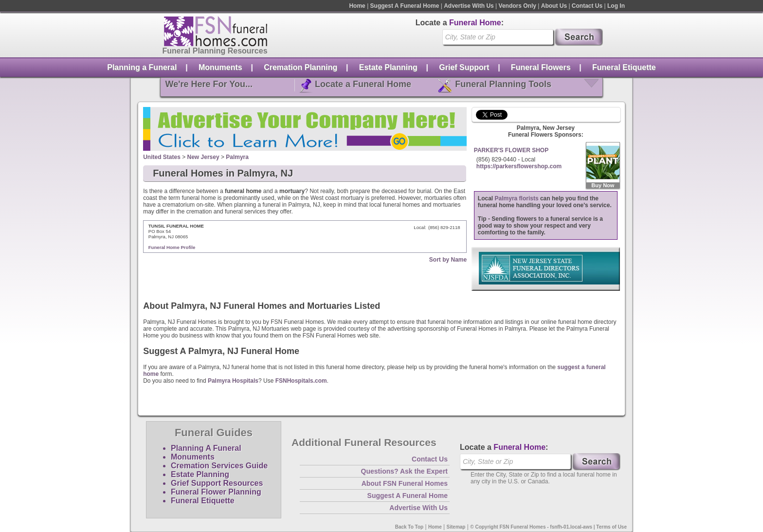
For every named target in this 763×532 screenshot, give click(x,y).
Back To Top (409, 527)
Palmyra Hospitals (233, 381)
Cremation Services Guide (219, 466)
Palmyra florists (517, 198)
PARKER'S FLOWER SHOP (511, 150)
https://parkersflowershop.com (519, 166)
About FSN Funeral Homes (405, 483)
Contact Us (587, 6)
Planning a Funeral (142, 67)
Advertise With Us (469, 6)
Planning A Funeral (206, 448)
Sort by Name (448, 260)
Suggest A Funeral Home (405, 6)
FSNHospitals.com (301, 381)
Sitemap (456, 527)
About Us (554, 6)
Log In (616, 6)
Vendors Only (518, 6)
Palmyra (237, 157)
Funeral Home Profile (172, 247)
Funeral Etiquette (624, 67)
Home (357, 6)
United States (162, 157)
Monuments (220, 67)
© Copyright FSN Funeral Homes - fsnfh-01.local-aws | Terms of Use (548, 527)
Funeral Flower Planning (216, 492)
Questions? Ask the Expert (404, 471)
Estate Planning (388, 67)
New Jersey (203, 157)
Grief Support (464, 67)
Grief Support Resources (217, 483)
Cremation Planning (300, 67)
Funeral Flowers (541, 67)
